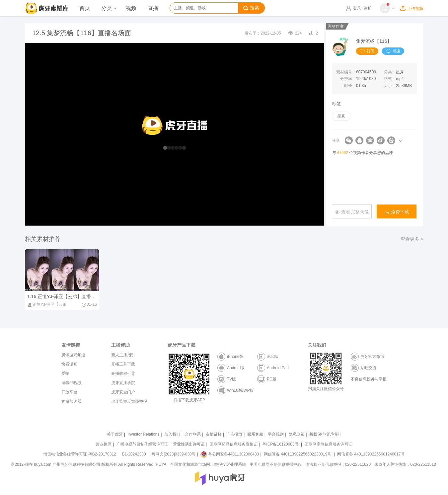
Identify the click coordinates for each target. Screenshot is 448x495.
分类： (390, 72)
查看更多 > (412, 239)
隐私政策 (297, 434)
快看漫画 (69, 364)
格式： (390, 79)
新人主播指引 (123, 355)
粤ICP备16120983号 (280, 444)
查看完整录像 (352, 212)
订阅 (367, 51)
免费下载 (397, 212)
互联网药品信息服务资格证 (234, 444)
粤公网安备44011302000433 (230, 454)
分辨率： (348, 79)
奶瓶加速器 (71, 401)
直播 (153, 8)
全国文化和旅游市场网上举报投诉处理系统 (208, 464)
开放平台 (69, 392)
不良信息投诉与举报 (369, 379)
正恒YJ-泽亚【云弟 (47, 304)
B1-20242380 (135, 454)
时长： (350, 86)
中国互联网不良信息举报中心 (275, 464)
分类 (109, 8)
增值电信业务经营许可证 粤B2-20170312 (80, 454)
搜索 (251, 8)
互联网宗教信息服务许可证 (329, 444)
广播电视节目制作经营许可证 (142, 444)
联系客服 (255, 434)
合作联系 (193, 434)
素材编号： (346, 72)
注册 (368, 8)
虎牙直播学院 (123, 383)
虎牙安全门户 (123, 392)
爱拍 (65, 373)
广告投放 (234, 434)
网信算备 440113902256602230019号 (298, 454)
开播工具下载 (123, 364)
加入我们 (172, 434)
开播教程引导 (123, 373)
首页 (85, 8)
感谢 (393, 51)
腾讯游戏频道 (73, 355)
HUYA (161, 464)
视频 (131, 8)
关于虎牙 (115, 434)
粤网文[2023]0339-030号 (174, 454)
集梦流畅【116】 (374, 41)
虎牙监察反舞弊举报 (129, 401)
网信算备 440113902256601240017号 (371, 454)
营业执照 (104, 444)
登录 (357, 8)
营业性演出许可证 (189, 444)
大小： (390, 86)
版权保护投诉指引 (325, 434)
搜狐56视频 (72, 383)
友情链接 (214, 434)
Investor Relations (143, 434)
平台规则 (276, 434)
